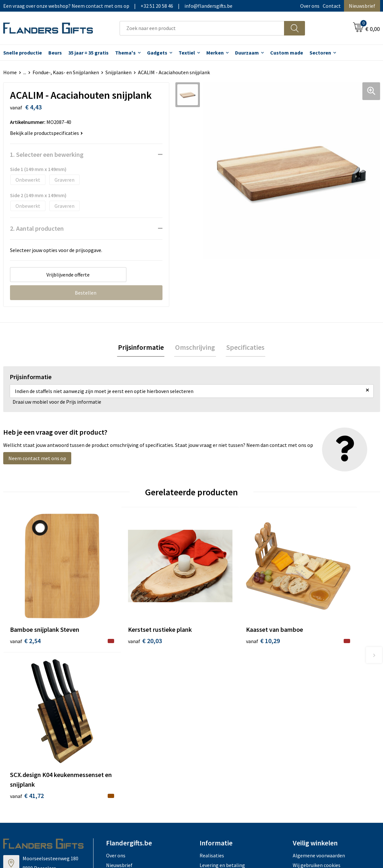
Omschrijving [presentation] (195, 348)
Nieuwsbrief (362, 6)
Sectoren (320, 53)
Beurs (55, 53)
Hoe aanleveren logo (222, 736)
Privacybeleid (307, 717)
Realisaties (212, 697)
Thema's (125, 53)
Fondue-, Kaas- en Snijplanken (66, 72)
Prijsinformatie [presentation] (142, 348)
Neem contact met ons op (37, 459)
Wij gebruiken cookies (317, 707)
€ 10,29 (215, 618)
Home (10, 72)
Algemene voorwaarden (319, 697)
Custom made (287, 53)
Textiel (187, 53)
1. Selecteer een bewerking (47, 154)
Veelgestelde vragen (128, 717)
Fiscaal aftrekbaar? (220, 717)
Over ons (310, 6)
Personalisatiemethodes (227, 726)
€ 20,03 (121, 618)
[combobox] (202, 28)
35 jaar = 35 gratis (88, 53)
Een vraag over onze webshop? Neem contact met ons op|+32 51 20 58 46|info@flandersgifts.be (118, 6)
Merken (215, 53)
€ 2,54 (25, 618)
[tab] (142, 348)
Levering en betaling (222, 707)
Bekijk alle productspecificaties (46, 133)
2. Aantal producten (37, 228)
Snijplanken (118, 72)
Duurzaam (247, 53)
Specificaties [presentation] (244, 348)
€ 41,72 (309, 637)
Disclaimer (304, 726)
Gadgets (157, 53)
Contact (332, 6)
